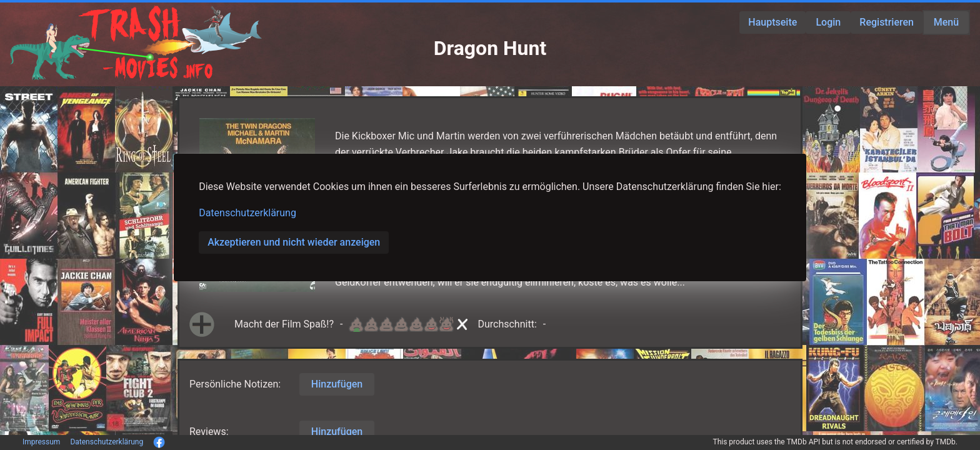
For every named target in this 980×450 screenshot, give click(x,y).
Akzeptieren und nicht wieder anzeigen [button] (294, 242)
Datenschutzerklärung (247, 213)
